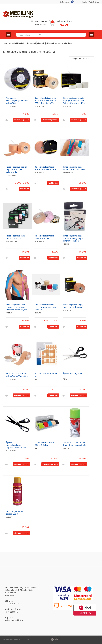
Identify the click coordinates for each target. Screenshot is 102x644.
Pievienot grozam (22, 120)
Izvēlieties (25, 189)
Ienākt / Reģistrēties (90, 2)
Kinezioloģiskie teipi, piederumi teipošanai (55, 43)
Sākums (7, 43)
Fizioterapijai (30, 43)
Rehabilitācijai (18, 43)
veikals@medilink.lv (14, 620)
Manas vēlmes (39, 21)
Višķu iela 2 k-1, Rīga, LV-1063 (19, 590)
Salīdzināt (39, 25)
